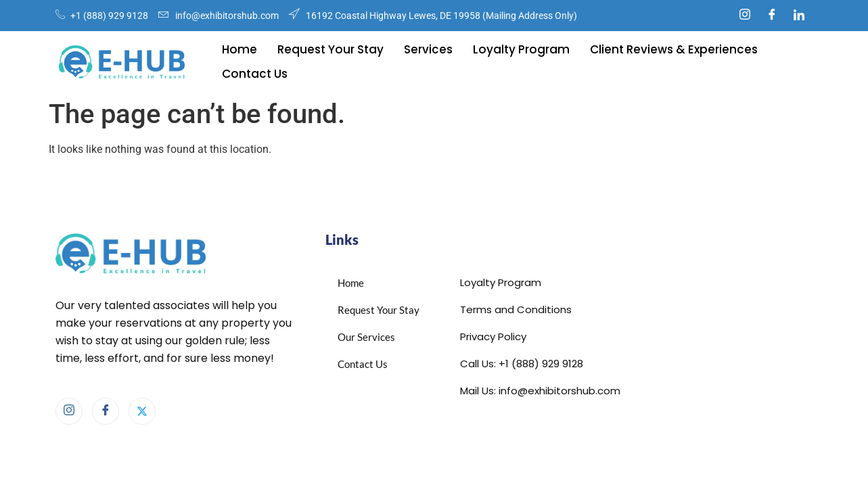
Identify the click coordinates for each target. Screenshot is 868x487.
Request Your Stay (330, 49)
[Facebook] (772, 16)
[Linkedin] (799, 16)
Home (239, 49)
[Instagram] (745, 16)
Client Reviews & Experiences (674, 49)
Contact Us (255, 74)
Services (428, 49)
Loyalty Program (521, 49)
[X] (142, 411)
